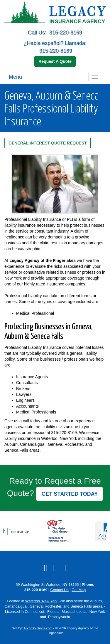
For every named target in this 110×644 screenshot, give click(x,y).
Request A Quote (55, 61)
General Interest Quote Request (48, 143)
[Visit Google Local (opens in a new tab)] (64, 568)
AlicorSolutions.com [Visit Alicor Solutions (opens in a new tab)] (38, 628)
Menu (15, 77)
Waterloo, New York (41, 601)
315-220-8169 (66, 33)
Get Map (79, 590)
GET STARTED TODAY (70, 494)
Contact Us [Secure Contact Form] (59, 590)
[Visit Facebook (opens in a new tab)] (46, 568)
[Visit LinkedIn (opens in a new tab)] (55, 568)
